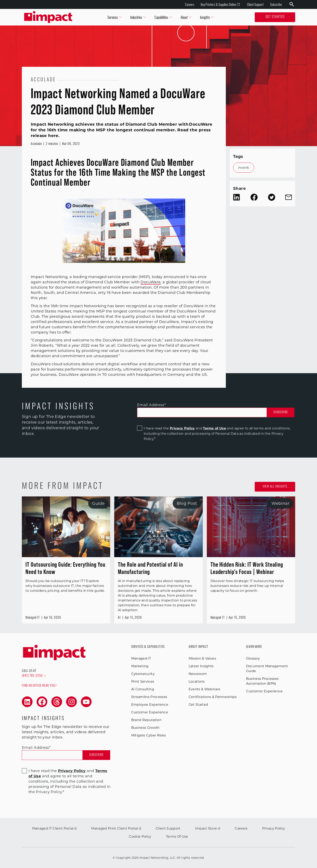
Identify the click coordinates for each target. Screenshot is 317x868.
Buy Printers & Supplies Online (220, 5)
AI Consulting (143, 689)
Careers (190, 4)
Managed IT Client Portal (54, 828)
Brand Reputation (146, 720)
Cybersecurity (143, 674)
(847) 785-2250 (34, 676)
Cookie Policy (140, 837)
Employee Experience (150, 705)
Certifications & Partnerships (213, 697)
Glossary (253, 658)
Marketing (140, 666)
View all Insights (275, 487)
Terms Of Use (177, 837)
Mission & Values (202, 658)
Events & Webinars (204, 689)
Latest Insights (201, 666)
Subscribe (276, 4)
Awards (244, 168)
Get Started (275, 17)
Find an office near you (39, 686)
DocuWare (151, 282)
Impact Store (208, 828)
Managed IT (141, 658)
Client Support (255, 4)
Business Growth (145, 728)
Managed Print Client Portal (116, 828)
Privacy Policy (182, 428)
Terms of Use (215, 428)
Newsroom (198, 674)
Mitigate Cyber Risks (148, 735)
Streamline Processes (149, 697)
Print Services (143, 682)
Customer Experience (150, 712)
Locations (197, 682)
